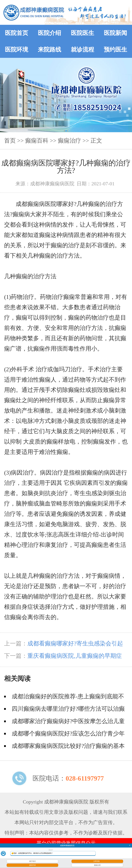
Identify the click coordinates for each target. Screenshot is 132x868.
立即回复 (97, 861)
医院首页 (17, 33)
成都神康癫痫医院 (67, 846)
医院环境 (17, 50)
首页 (10, 141)
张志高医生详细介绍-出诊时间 (85, 535)
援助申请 (32, 865)
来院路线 (50, 50)
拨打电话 (32, 861)
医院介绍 (50, 33)
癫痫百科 (37, 141)
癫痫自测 (97, 865)
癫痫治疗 (69, 141)
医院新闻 (115, 33)
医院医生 (82, 33)
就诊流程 (82, 50)
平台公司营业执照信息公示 (66, 843)
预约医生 (115, 50)
